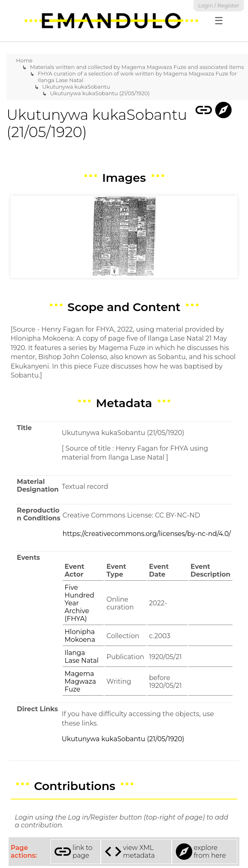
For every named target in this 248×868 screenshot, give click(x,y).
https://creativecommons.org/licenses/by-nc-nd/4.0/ (147, 534)
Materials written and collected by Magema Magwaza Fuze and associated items (137, 67)
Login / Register (219, 6)
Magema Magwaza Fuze (81, 681)
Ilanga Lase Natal (82, 657)
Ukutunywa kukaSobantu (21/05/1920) (100, 93)
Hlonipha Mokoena (80, 636)
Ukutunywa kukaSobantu (76, 87)
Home (24, 60)
